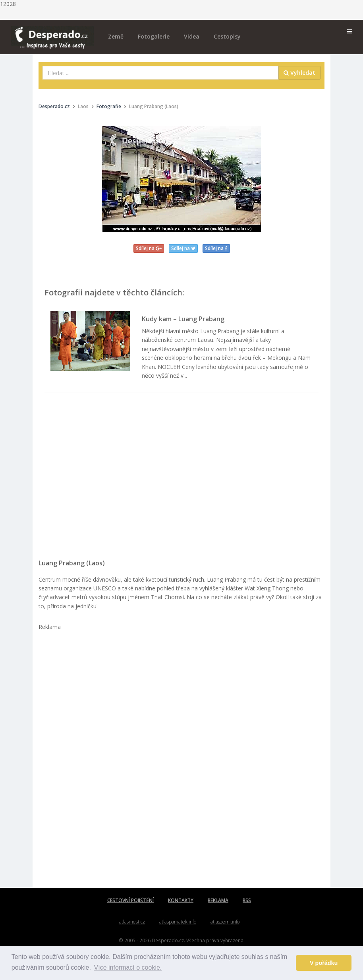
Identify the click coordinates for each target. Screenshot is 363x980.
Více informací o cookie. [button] (128, 967)
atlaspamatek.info (178, 922)
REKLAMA (218, 900)
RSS (247, 900)
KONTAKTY (181, 900)
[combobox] (161, 73)
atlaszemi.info (225, 922)
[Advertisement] (181, 480)
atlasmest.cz (132, 922)
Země (116, 36)
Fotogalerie (154, 36)
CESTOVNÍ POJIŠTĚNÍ (130, 900)
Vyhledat (299, 73)
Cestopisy (227, 36)
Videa (192, 36)
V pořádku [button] (324, 963)
